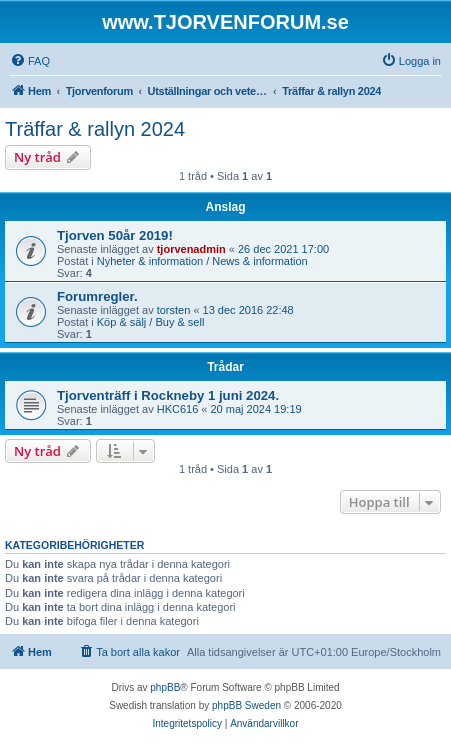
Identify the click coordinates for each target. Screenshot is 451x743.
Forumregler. (97, 296)
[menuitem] (30, 61)
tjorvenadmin (191, 249)
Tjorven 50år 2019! (115, 235)
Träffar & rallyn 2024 (95, 129)
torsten (174, 310)
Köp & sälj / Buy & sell (151, 322)
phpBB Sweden (246, 705)
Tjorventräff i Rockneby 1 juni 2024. (168, 395)
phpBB (165, 687)
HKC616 (178, 409)
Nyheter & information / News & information (202, 261)
